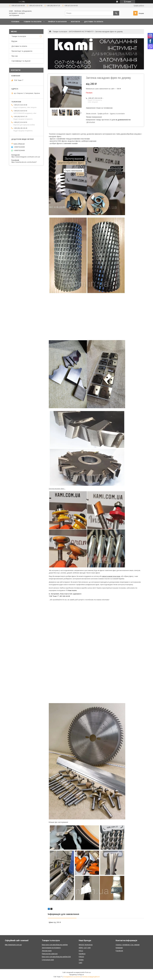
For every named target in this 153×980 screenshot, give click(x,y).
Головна (15, 22)
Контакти (75, 22)
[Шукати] (116, 13)
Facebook (119, 951)
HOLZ (81, 951)
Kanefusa (82, 954)
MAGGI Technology (86, 945)
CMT (81, 963)
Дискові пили (47, 951)
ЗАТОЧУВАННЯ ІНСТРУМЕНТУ (81, 32)
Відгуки (14, 41)
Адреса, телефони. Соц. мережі (128, 945)
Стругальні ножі (48, 960)
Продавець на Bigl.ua (76, 975)
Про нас (15, 56)
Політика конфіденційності (91, 977)
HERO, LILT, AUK (85, 948)
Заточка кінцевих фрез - (57, 489)
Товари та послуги (32, 22)
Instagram (119, 948)
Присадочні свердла (50, 954)
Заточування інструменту (51, 948)
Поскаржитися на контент (72, 977)
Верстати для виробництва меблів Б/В (56, 957)
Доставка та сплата (19, 46)
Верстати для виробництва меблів (55, 945)
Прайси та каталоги (57, 22)
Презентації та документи (22, 51)
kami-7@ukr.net (19, 144)
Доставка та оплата (94, 22)
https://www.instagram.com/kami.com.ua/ (26, 157)
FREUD (81, 957)
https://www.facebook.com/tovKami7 (24, 162)
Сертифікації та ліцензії (21, 61)
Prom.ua (88, 972)
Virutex (81, 960)
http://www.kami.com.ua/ (13, 945)
